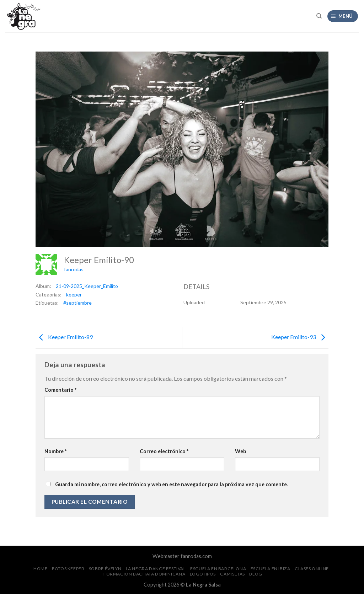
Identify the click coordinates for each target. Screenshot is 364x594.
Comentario (60, 390)
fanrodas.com (196, 556)
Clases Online (312, 569)
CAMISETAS (232, 574)
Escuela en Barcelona (218, 569)
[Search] (319, 16)
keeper (74, 295)
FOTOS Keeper (68, 569)
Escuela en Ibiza (271, 569)
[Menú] (343, 16)
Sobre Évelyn (105, 569)
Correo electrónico (164, 451)
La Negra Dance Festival (156, 569)
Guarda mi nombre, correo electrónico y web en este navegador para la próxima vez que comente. (172, 484)
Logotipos (203, 574)
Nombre (55, 451)
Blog (256, 574)
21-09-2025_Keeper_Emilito (87, 286)
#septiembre (77, 303)
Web (240, 451)
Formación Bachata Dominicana (144, 574)
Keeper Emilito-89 (64, 337)
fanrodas (74, 269)
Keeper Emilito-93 (300, 337)
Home (40, 569)
